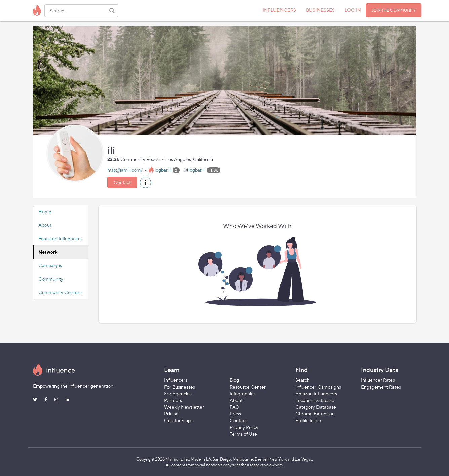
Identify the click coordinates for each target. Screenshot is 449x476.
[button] (145, 182)
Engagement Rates (381, 387)
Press (235, 414)
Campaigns (50, 265)
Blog (234, 380)
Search (303, 380)
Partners (173, 400)
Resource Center (248, 387)
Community (51, 279)
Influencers (176, 380)
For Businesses (180, 387)
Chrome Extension (315, 414)
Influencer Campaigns (318, 387)
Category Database (316, 407)
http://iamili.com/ (125, 170)
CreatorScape (179, 420)
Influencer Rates (378, 380)
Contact (122, 182)
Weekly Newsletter (184, 407)
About (45, 225)
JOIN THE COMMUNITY (394, 10)
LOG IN (353, 10)
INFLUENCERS (279, 10)
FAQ (235, 407)
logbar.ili (163, 170)
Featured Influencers (60, 238)
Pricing (171, 414)
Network (48, 252)
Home (45, 211)
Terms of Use (243, 434)
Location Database (315, 400)
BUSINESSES (320, 10)
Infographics (242, 393)
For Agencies (178, 393)
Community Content (60, 292)
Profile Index (308, 420)
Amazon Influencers (316, 393)
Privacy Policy (244, 427)
